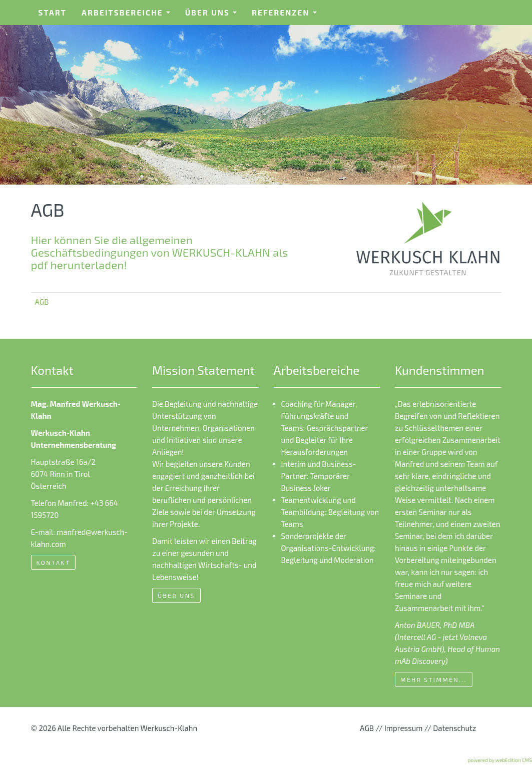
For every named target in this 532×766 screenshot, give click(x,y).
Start (53, 13)
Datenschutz (454, 728)
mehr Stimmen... (434, 679)
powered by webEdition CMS (500, 760)
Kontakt (54, 562)
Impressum (404, 728)
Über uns (214, 16)
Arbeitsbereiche (129, 16)
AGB (42, 302)
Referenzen (288, 16)
